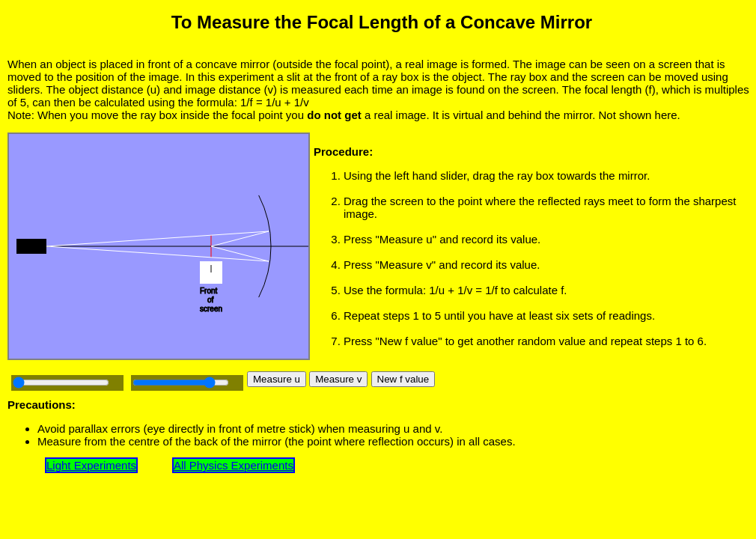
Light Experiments (91, 465)
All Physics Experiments (234, 465)
